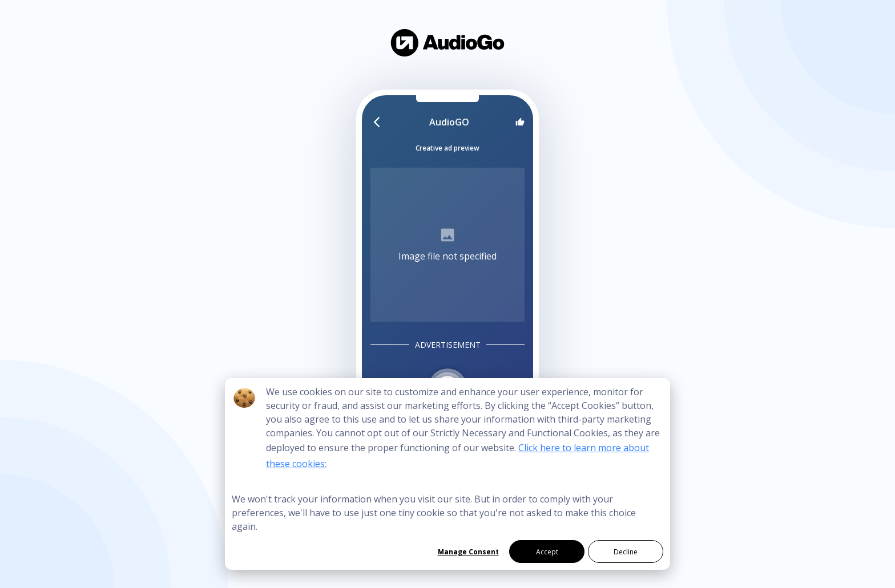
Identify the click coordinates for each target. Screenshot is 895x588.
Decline (626, 552)
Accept (547, 552)
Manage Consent (468, 552)
